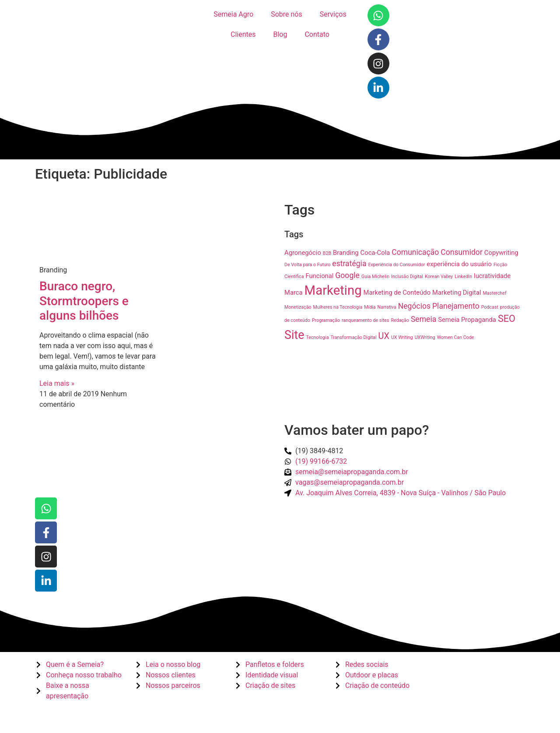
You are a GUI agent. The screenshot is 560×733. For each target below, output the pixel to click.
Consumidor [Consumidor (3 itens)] (462, 252)
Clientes (243, 34)
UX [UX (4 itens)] (384, 336)
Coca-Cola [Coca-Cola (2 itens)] (375, 253)
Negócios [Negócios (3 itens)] (414, 306)
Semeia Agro (233, 14)
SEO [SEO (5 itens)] (507, 319)
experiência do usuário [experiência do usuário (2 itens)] (459, 264)
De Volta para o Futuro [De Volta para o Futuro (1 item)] (307, 265)
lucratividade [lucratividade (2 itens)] (492, 276)
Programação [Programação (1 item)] (326, 320)
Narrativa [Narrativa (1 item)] (387, 307)
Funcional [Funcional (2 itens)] (319, 276)
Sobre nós (287, 14)
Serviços (333, 14)
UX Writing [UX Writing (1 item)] (402, 337)
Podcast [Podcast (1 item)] (490, 307)
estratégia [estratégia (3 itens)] (349, 264)
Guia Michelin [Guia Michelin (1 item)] (375, 277)
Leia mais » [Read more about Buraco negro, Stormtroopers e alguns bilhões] (57, 383)
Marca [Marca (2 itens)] (294, 292)
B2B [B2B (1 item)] (327, 253)
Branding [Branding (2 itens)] (346, 253)
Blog (280, 34)
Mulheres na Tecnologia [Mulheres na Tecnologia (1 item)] (338, 307)
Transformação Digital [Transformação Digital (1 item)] (353, 337)
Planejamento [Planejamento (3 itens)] (456, 306)
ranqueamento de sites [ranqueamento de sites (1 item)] (365, 320)
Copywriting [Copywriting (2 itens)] (501, 253)
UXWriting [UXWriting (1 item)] (425, 337)
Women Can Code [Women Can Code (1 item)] (456, 337)
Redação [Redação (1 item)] (400, 320)
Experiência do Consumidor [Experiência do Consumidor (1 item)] (396, 265)
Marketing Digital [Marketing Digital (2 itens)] (457, 292)
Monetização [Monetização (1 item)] (298, 307)
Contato (317, 34)
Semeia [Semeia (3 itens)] (423, 319)
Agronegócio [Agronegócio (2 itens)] (303, 253)
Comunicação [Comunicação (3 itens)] (415, 252)
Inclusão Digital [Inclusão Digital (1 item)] (407, 277)
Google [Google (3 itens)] (347, 275)
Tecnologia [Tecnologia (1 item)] (317, 337)
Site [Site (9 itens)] (294, 335)
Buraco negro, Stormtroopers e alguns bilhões (84, 301)
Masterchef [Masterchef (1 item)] (495, 293)
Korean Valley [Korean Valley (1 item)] (439, 277)
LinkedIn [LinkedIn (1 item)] (463, 277)
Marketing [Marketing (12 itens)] (333, 290)
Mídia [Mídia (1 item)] (370, 307)
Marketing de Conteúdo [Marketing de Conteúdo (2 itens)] (397, 292)
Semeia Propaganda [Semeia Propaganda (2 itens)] (467, 320)
